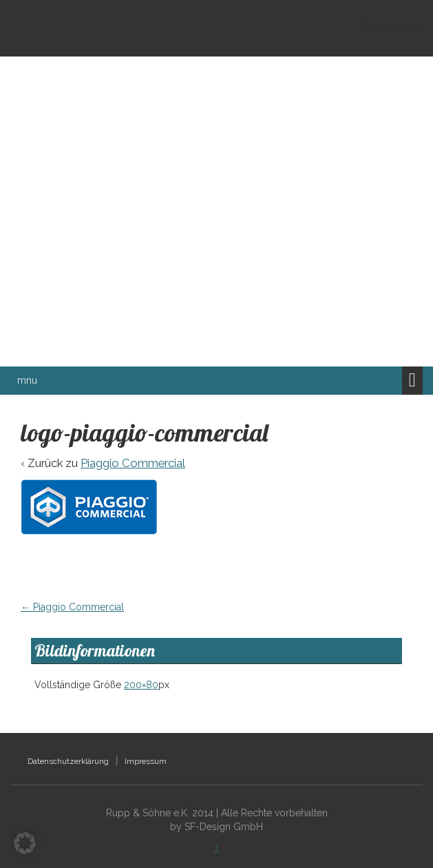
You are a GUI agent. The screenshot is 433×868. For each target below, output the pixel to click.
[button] (25, 843)
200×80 (141, 685)
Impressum (146, 761)
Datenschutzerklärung (68, 761)
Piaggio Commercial (133, 463)
